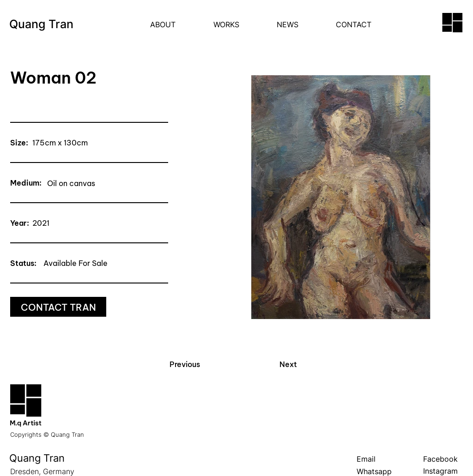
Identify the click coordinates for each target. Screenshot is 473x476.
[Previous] (185, 364)
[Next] (288, 364)
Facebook (440, 459)
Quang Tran (41, 24)
